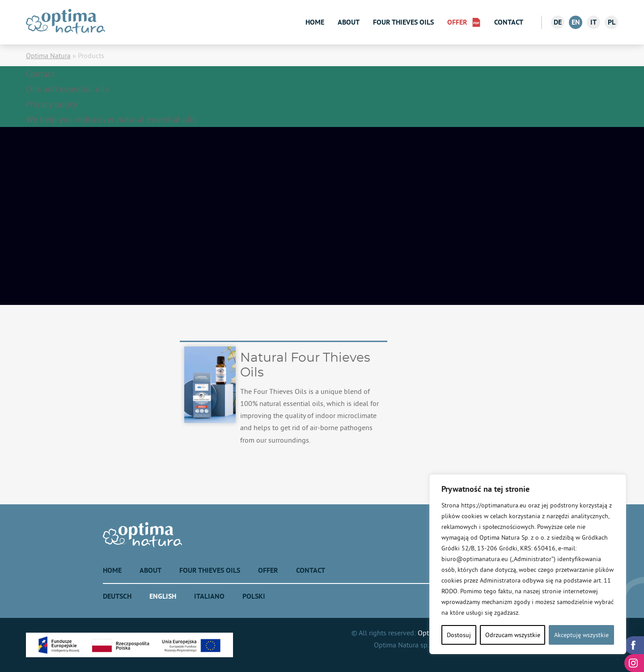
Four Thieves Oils (403, 22)
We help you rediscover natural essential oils (111, 119)
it (593, 22)
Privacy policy (52, 104)
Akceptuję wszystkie (581, 635)
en (576, 22)
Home (315, 22)
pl (612, 22)
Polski (254, 596)
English (163, 596)
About (349, 22)
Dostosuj (459, 635)
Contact (509, 22)
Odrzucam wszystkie (513, 635)
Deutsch (117, 596)
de (558, 22)
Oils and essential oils (67, 89)
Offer (457, 22)
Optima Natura (48, 55)
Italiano (209, 596)
